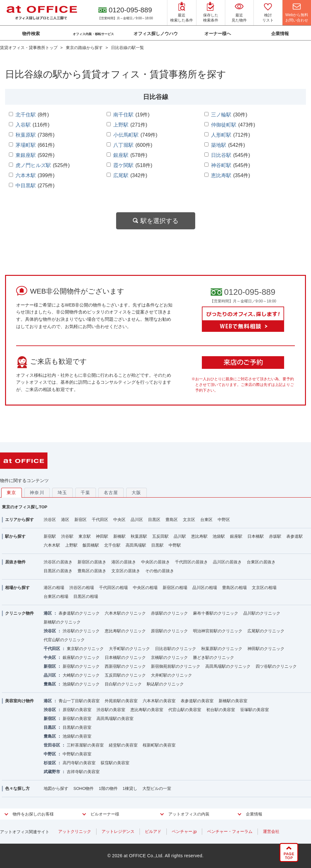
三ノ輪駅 (221, 115)
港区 (65, 520)
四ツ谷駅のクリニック (276, 666)
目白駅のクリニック (123, 684)
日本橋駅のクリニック (125, 657)
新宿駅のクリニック (81, 666)
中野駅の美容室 (77, 754)
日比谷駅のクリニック (176, 649)
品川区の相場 (205, 588)
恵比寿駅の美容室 (147, 710)
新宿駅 (50, 536)
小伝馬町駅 (126, 135)
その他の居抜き (160, 571)
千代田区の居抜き (191, 562)
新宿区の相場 (175, 588)
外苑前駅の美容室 (121, 701)
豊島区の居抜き (92, 571)
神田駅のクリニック (266, 649)
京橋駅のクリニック (169, 657)
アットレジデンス (118, 831)
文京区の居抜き (126, 571)
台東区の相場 (56, 596)
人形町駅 (221, 135)
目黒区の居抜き (58, 571)
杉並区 (50, 763)
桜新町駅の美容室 (159, 745)
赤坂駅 (275, 536)
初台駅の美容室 (221, 710)
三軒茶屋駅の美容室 (85, 745)
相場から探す (17, 588)
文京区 (189, 520)
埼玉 (62, 493)
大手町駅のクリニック (129, 649)
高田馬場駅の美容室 (115, 719)
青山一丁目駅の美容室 (79, 701)
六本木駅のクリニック (125, 613)
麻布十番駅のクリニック (216, 613)
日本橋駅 (256, 536)
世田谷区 (52, 745)
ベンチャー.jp (184, 831)
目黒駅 (157, 545)
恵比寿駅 (221, 175)
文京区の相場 (264, 588)
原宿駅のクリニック (169, 631)
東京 (12, 493)
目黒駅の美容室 (77, 727)
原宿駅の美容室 (77, 710)
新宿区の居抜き (92, 562)
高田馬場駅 (136, 545)
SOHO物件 (84, 788)
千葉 (86, 493)
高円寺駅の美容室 (79, 763)
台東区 (206, 520)
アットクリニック (75, 831)
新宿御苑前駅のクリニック (176, 666)
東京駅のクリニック (85, 649)
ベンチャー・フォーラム (230, 831)
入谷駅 (23, 125)
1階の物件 (108, 788)
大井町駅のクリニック (171, 675)
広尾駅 (121, 175)
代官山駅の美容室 (185, 710)
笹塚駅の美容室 (255, 710)
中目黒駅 (26, 186)
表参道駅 (295, 536)
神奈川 (37, 493)
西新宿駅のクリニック (125, 666)
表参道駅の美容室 (197, 701)
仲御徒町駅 (224, 125)
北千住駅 (26, 115)
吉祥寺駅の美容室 (83, 772)
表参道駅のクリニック (79, 613)
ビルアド (153, 831)
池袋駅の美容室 (77, 736)
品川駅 (180, 536)
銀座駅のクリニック (81, 657)
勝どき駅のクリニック (214, 657)
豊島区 (172, 520)
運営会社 (271, 831)
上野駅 (121, 125)
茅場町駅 (26, 145)
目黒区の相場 (86, 596)
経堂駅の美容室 (123, 745)
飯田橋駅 (91, 545)
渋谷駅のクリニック (81, 631)
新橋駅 (119, 536)
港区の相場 (54, 588)
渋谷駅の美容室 (111, 710)
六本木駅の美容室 (159, 701)
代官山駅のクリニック (64, 640)
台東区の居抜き (261, 562)
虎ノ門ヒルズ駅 (33, 165)
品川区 (137, 520)
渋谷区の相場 (82, 588)
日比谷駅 (221, 155)
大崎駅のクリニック (81, 675)
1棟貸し (130, 788)
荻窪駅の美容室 (115, 763)
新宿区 (81, 520)
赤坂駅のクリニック (169, 613)
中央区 (119, 520)
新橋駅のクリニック (62, 622)
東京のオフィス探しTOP (25, 507)
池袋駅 (219, 536)
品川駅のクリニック (262, 613)
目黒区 (154, 520)
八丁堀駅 (123, 145)
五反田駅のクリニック (125, 675)
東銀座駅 (26, 155)
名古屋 (111, 493)
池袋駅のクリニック (81, 684)
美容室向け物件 (19, 701)
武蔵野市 (52, 772)
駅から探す (15, 536)
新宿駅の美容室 (77, 719)
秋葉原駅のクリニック (222, 649)
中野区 (224, 520)
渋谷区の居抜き (58, 562)
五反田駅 (160, 536)
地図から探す (56, 788)
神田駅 (102, 536)
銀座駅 (121, 155)
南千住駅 (123, 115)
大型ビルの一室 (157, 788)
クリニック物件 (19, 613)
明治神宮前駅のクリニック (218, 631)
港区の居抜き (124, 562)
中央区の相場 (145, 588)
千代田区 (100, 520)
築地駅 (219, 145)
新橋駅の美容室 (233, 701)
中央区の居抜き (155, 562)
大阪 (137, 493)
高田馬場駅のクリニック (228, 666)
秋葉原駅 (26, 135)
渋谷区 (50, 520)
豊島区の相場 (234, 588)
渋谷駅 (67, 536)
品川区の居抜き (227, 562)
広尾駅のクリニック (266, 631)
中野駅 (175, 545)
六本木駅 (26, 175)
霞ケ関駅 (123, 165)
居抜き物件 (15, 562)
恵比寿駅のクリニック (125, 631)
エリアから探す (19, 520)
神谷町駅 (221, 165)
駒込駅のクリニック (165, 684)
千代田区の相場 (113, 588)
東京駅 (85, 536)
